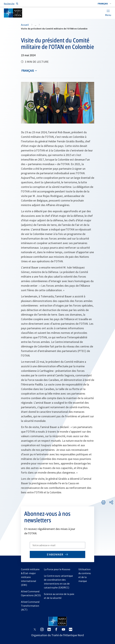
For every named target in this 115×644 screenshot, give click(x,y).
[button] (104, 4)
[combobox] (104, 4)
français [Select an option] (28, 71)
